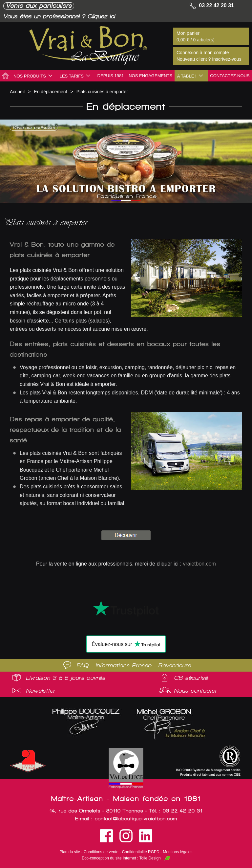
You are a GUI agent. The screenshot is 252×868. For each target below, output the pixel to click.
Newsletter (41, 691)
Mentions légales (178, 852)
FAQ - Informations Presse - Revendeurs (134, 665)
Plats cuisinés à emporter (102, 92)
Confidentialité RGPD (141, 852)
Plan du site (70, 852)
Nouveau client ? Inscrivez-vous (209, 59)
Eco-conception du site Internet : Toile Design (121, 858)
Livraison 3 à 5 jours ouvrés (66, 678)
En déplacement (50, 92)
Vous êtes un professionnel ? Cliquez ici (64, 16)
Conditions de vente (101, 852)
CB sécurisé (191, 678)
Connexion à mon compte (203, 53)
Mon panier (188, 33)
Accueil (17, 92)
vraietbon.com (199, 564)
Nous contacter (196, 691)
